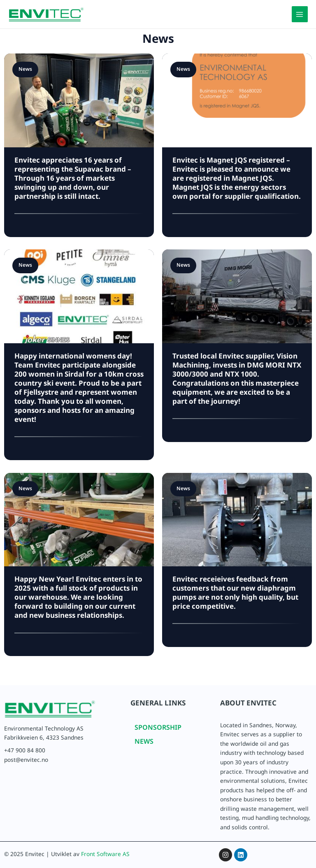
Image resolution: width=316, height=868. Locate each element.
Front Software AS (105, 856)
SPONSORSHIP (158, 729)
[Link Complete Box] (79, 355)
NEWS (144, 743)
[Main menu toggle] (300, 14)
